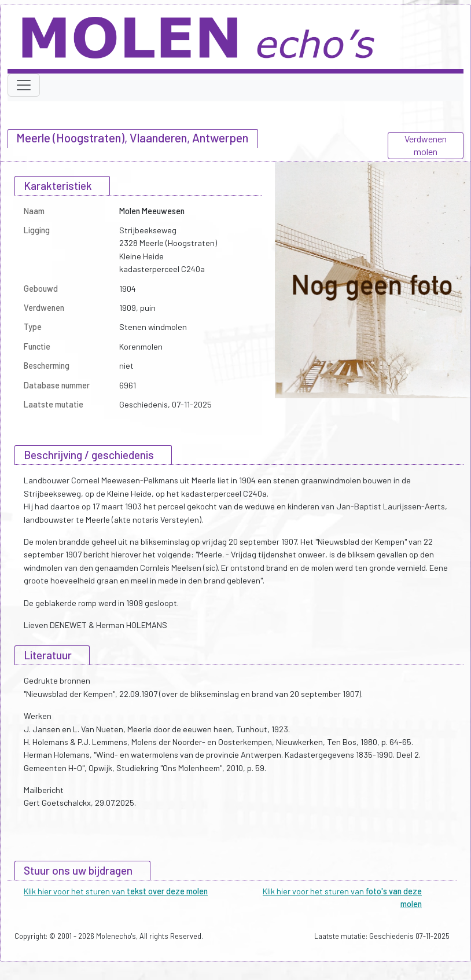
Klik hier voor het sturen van (116, 891)
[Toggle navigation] (24, 85)
